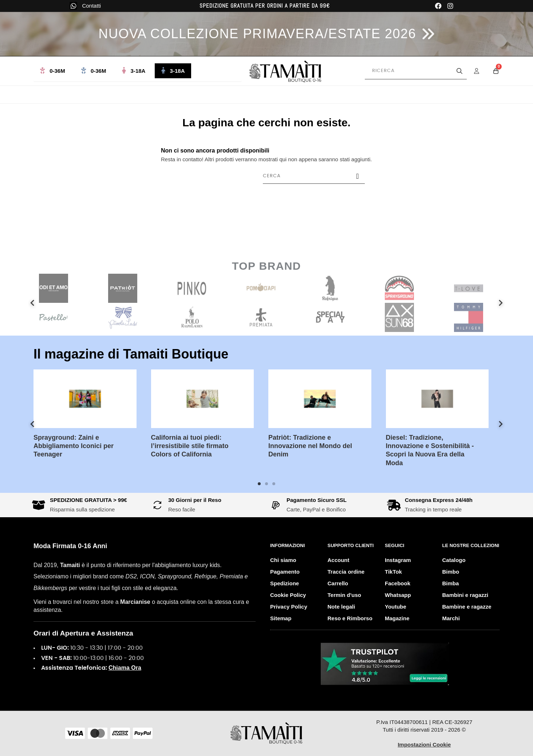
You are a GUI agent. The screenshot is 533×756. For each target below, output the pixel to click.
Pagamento (285, 572)
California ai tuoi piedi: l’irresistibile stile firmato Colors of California (195, 446)
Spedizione (285, 583)
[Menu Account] (481, 71)
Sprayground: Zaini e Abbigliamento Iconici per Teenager (79, 446)
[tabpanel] (90, 419)
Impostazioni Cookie (424, 745)
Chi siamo (283, 560)
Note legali (341, 607)
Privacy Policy (289, 607)
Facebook (398, 583)
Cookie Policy (288, 595)
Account (339, 560)
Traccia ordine (346, 572)
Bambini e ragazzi (465, 595)
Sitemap (281, 618)
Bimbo (451, 572)
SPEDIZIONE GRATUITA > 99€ (88, 500)
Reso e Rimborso (350, 618)
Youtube (396, 607)
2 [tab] (266, 484)
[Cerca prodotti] (416, 71)
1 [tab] (259, 484)
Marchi (451, 618)
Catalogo (454, 560)
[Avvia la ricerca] (459, 71)
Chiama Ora (125, 668)
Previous (32, 303)
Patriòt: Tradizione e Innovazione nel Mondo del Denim (316, 446)
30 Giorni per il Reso (195, 500)
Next (501, 303)
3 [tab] (274, 484)
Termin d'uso (344, 595)
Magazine (397, 618)
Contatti (91, 6)
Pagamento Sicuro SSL (317, 500)
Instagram (398, 560)
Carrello (338, 583)
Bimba (451, 583)
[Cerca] (314, 176)
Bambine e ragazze (467, 607)
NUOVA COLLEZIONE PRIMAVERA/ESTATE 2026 (257, 34)
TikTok (393, 572)
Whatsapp (398, 595)
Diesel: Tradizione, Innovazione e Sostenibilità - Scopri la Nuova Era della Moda (435, 450)
